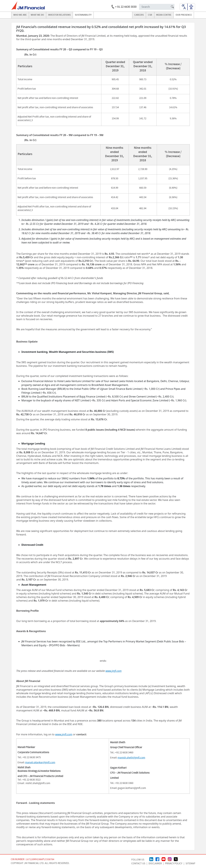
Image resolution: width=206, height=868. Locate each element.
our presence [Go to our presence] (184, 15)
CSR (150, 15)
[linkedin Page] (151, 859)
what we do (37, 15)
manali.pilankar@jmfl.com (40, 763)
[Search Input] (157, 7)
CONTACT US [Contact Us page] (138, 863)
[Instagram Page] (170, 859)
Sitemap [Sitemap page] (190, 863)
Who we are (20, 15)
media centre (164, 15)
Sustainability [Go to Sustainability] (83, 15)
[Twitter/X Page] (176, 859)
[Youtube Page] (164, 859)
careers (139, 15)
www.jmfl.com (64, 734)
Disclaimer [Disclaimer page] (155, 863)
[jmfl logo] (28, 6)
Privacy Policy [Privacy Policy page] (174, 863)
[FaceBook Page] (157, 859)
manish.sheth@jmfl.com (131, 758)
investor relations (59, 15)
